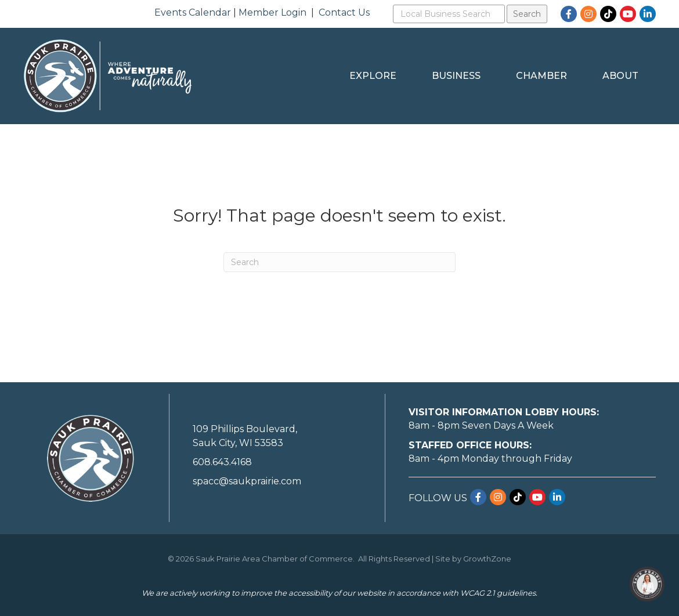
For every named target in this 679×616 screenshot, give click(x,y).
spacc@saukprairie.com (247, 481)
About (620, 76)
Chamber (541, 76)
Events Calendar (193, 12)
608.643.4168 (222, 462)
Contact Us (344, 12)
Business (456, 76)
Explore (373, 76)
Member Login (272, 12)
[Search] (339, 262)
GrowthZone (487, 559)
